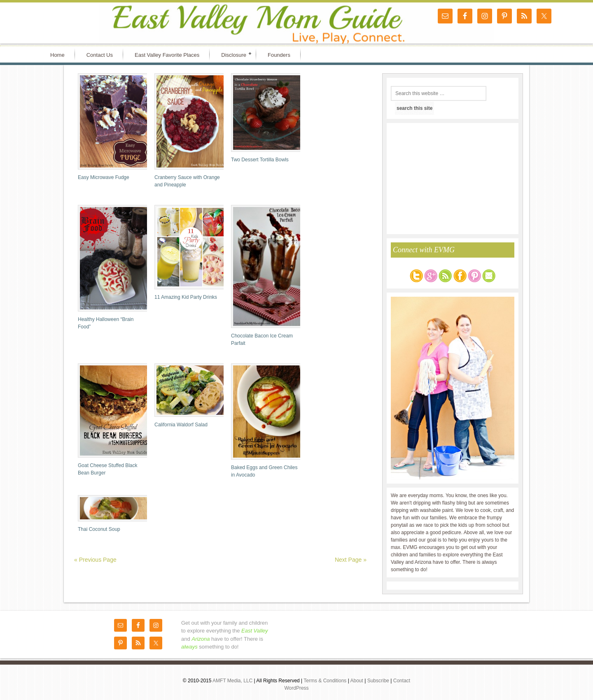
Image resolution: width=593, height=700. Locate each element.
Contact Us (100, 55)
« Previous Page (95, 560)
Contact (402, 681)
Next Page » (351, 560)
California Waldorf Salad (181, 425)
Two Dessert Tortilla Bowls (260, 160)
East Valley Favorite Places (167, 55)
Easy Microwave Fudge (104, 177)
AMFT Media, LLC (233, 681)
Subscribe (379, 681)
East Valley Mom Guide (111, 23)
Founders (279, 55)
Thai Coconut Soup (99, 529)
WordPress (296, 688)
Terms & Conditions (326, 681)
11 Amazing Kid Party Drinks (186, 297)
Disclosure (234, 54)
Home (57, 55)
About (357, 681)
